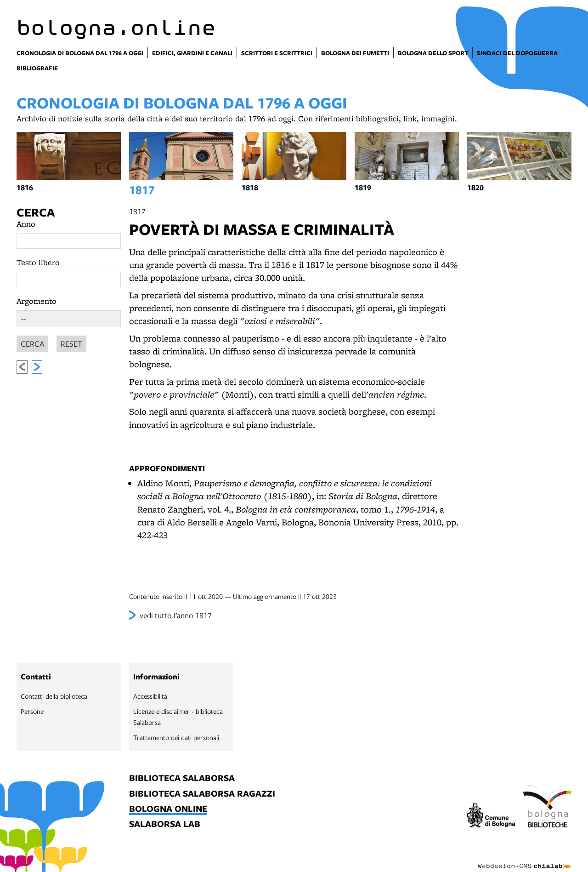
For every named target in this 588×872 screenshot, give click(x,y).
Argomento (37, 301)
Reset (71, 342)
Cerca (36, 212)
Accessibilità (150, 696)
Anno (26, 224)
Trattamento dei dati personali (176, 737)
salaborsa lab (165, 824)
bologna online (168, 809)
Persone (32, 711)
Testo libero (38, 262)
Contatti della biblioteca (54, 696)
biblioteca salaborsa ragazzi (202, 794)
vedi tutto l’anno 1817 (176, 615)
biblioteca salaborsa (182, 778)
